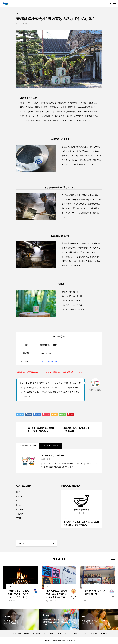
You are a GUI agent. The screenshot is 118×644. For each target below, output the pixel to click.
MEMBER (37, 633)
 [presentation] (113, 559)
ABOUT (27, 633)
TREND (20, 514)
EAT (18, 492)
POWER (20, 510)
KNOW (19, 496)
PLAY (19, 505)
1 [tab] (80, 513)
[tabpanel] (81, 509)
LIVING (19, 501)
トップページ (16, 633)
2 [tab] (82, 513)
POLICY (104, 633)
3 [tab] (84, 513)
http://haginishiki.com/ (48, 361)
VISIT (19, 518)
